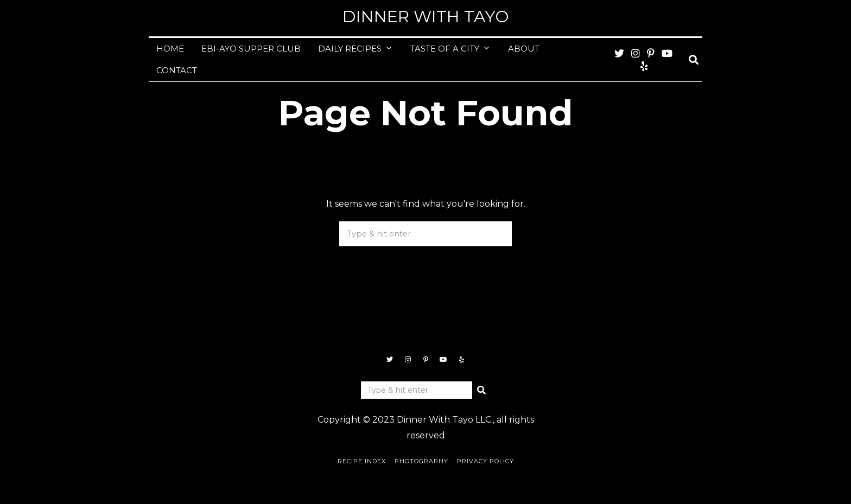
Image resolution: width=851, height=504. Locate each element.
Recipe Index (362, 461)
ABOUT (524, 49)
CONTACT (177, 70)
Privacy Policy (485, 461)
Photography (421, 461)
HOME (170, 49)
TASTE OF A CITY (445, 49)
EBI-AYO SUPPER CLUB (251, 49)
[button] (499, 234)
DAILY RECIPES (350, 49)
